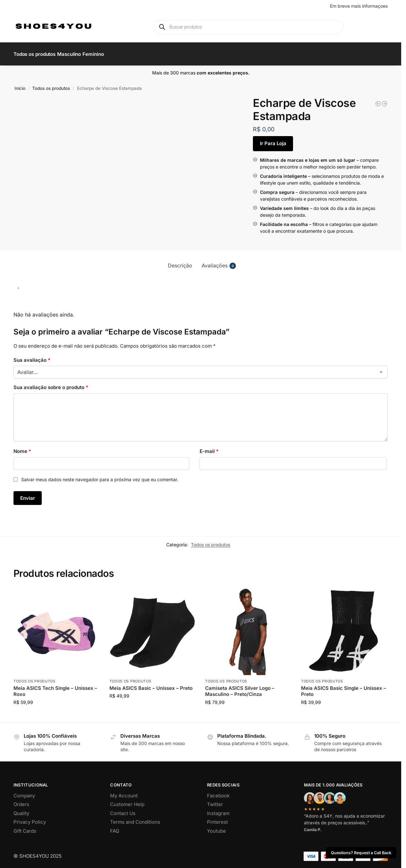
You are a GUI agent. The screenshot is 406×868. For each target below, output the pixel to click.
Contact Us (123, 810)
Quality (21, 810)
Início (20, 85)
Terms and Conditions (135, 818)
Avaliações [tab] (219, 262)
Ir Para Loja (273, 140)
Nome (22, 448)
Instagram (218, 810)
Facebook (218, 792)
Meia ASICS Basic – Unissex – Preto (151, 685)
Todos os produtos (51, 85)
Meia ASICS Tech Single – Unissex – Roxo (55, 688)
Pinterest (217, 818)
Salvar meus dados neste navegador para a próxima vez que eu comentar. (100, 476)
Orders (21, 801)
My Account (124, 792)
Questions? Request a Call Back (361, 853)
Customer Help (127, 801)
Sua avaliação (32, 356)
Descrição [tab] (180, 262)
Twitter (215, 801)
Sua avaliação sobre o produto (51, 384)
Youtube (216, 827)
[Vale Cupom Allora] (378, 100)
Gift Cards (25, 827)
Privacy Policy (30, 818)
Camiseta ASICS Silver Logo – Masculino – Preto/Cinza (240, 688)
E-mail (209, 448)
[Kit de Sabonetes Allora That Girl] (384, 100)
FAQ (115, 827)
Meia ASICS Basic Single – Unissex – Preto (344, 688)
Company (24, 792)
